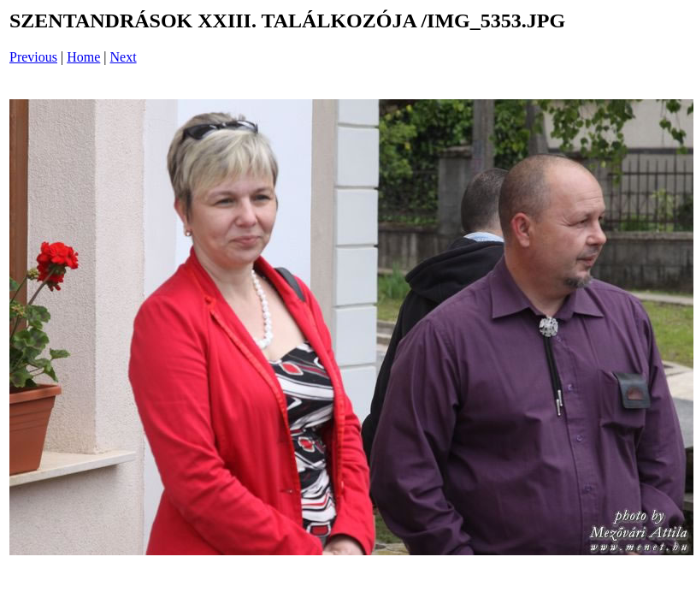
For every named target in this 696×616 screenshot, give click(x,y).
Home (83, 57)
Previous (33, 57)
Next (124, 57)
